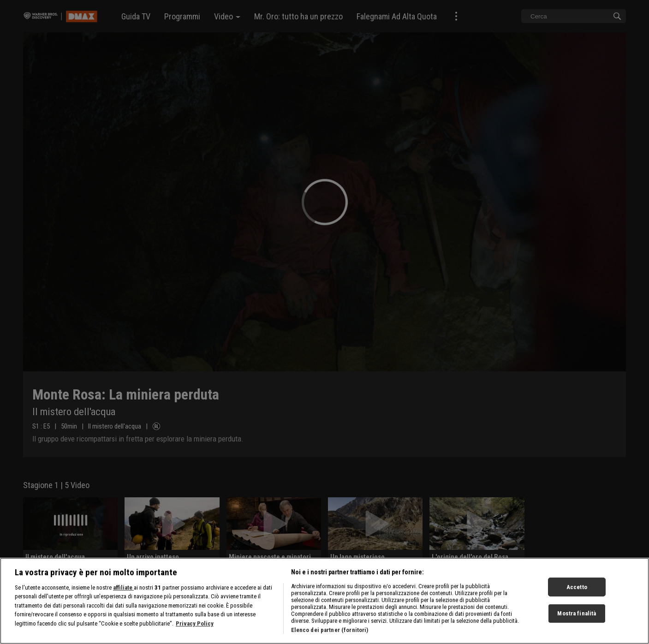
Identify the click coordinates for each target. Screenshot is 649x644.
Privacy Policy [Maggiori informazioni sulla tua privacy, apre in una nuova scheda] (195, 630)
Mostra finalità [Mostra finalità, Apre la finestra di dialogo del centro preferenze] (577, 620)
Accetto (577, 593)
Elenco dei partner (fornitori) (330, 636)
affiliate (123, 594)
